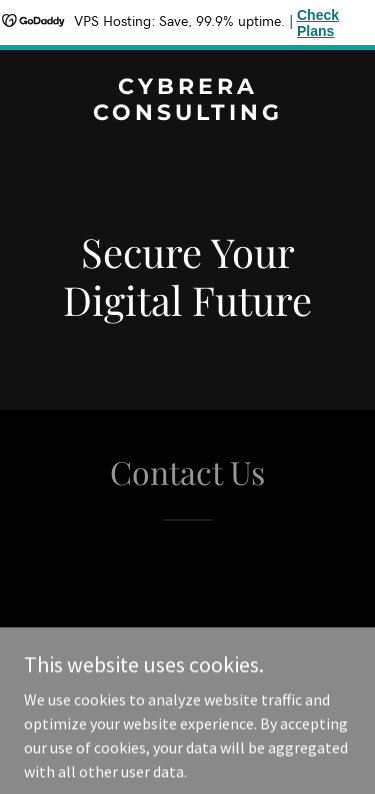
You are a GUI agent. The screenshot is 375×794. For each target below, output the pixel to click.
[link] (187, 114)
